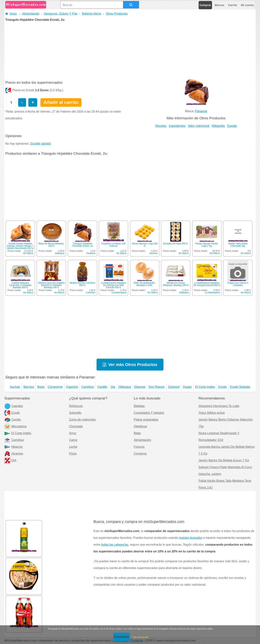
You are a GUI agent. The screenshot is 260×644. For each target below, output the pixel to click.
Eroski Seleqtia (240, 387)
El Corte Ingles (205, 387)
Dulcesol (174, 387)
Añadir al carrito (61, 102)
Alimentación (31, 14)
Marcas (220, 5)
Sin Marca (28, 253)
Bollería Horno (92, 14)
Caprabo (14, 406)
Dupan (187, 387)
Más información (141, 637)
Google (232, 126)
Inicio (11, 14)
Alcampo (14, 454)
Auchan (15, 387)
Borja (41, 387)
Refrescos (76, 406)
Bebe (137, 433)
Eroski (222, 387)
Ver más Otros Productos (133, 365)
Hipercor (14, 447)
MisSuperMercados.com (26, 5)
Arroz (73, 433)
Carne (73, 440)
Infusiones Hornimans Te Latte (219, 406)
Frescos (139, 447)
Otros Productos (117, 14)
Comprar (205, 5)
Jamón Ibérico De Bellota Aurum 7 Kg (224, 460)
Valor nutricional (199, 126)
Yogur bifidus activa (212, 413)
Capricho (72, 387)
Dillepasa (60, 253)
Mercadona (15, 426)
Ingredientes (177, 126)
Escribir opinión (41, 144)
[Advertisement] (130, 50)
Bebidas (139, 406)
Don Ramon (157, 387)
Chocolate (76, 426)
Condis (13, 420)
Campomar (55, 387)
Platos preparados (146, 420)
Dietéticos (140, 426)
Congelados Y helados (149, 413)
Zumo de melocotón (82, 420)
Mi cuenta (247, 5)
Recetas (161, 126)
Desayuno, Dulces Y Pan (61, 14)
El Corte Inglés (18, 433)
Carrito (233, 5)
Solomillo (75, 413)
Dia (113, 387)
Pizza (73, 454)
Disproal (140, 387)
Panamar (201, 111)
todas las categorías (115, 545)
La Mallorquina (119, 293)
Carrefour (91, 293)
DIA (10, 460)
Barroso (154, 253)
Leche (73, 447)
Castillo (102, 387)
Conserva (140, 454)
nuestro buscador (191, 538)
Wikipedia (218, 126)
